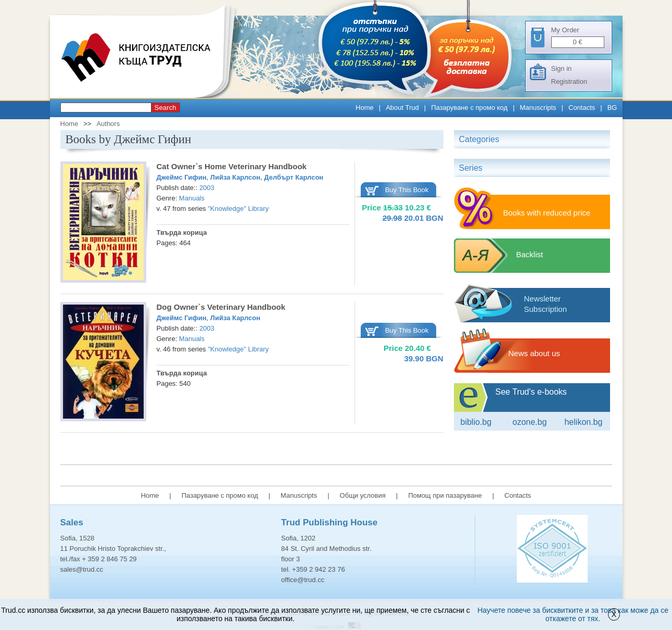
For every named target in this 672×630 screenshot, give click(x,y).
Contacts (582, 108)
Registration (569, 81)
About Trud (402, 108)
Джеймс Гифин (182, 177)
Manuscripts (538, 108)
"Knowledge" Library (238, 209)
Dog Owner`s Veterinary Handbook (221, 307)
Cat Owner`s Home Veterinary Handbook (232, 166)
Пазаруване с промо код (469, 108)
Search (166, 108)
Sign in (562, 68)
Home (365, 108)
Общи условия (363, 495)
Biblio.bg (476, 422)
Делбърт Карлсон (294, 177)
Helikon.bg (583, 422)
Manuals (192, 198)
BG (612, 108)
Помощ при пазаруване (445, 495)
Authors (108, 124)
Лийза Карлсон (235, 177)
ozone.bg (529, 422)
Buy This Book (407, 190)
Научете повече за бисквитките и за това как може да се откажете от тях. (573, 614)
